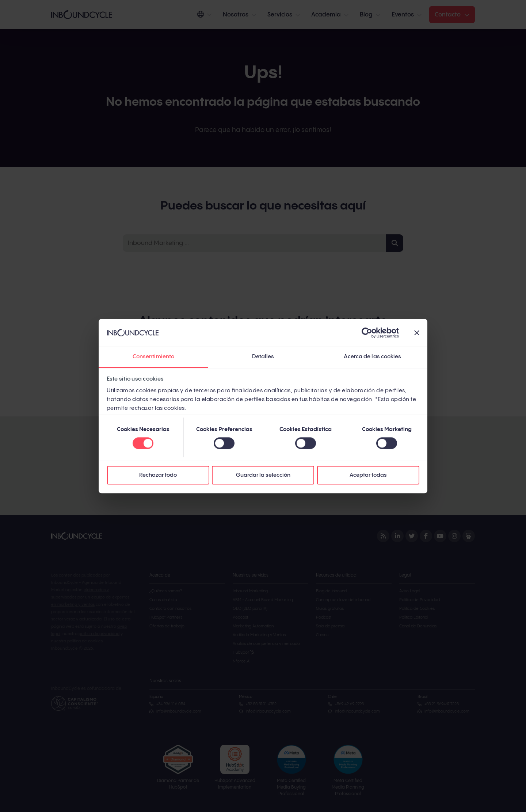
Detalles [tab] (263, 357)
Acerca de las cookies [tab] (372, 357)
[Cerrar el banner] (417, 333)
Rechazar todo (158, 475)
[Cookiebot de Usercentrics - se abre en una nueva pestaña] (367, 333)
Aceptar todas (368, 475)
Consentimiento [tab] (153, 357)
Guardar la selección (263, 475)
